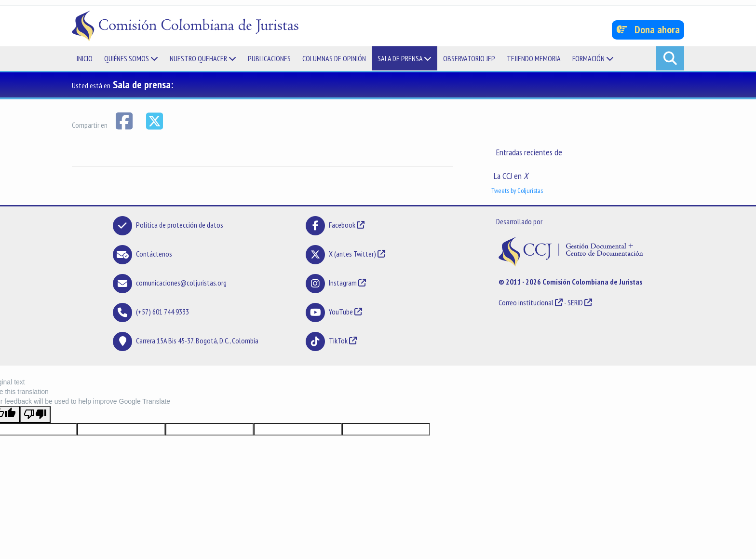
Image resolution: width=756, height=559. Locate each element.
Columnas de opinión (334, 58)
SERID (575, 302)
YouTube (341, 312)
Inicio (85, 58)
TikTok (338, 341)
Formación (593, 58)
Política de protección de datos (180, 225)
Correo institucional (526, 302)
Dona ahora (648, 29)
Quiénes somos (131, 58)
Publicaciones (269, 58)
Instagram (343, 283)
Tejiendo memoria (534, 58)
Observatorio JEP (469, 58)
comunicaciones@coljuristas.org (181, 283)
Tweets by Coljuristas (517, 191)
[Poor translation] (35, 415)
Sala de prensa (405, 58)
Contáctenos (154, 254)
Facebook (343, 225)
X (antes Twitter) (352, 254)
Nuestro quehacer (203, 58)
